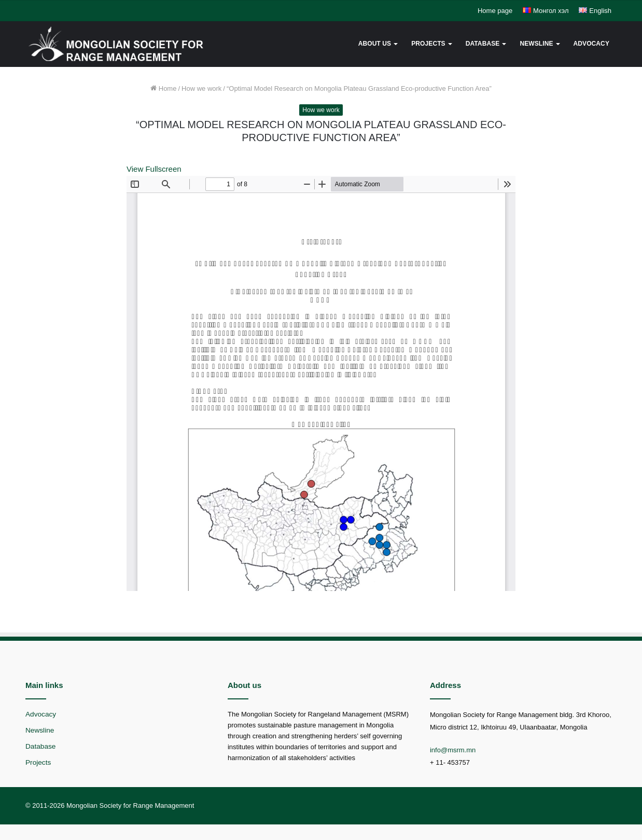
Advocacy (591, 44)
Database (483, 44)
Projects (428, 44)
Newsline (536, 44)
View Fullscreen (154, 169)
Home (163, 88)
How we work (201, 88)
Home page (495, 11)
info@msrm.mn (453, 750)
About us (375, 44)
